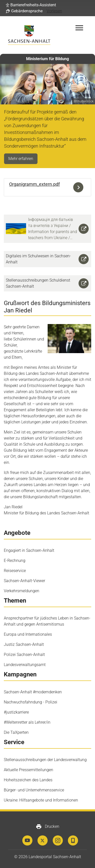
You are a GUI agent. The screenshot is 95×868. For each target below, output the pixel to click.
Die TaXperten (16, 732)
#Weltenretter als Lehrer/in (27, 722)
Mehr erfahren (21, 159)
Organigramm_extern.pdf (34, 184)
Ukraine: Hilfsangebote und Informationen (41, 800)
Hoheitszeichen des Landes (28, 780)
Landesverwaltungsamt (25, 665)
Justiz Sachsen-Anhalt (24, 644)
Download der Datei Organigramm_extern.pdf (80, 187)
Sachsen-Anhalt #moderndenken (33, 692)
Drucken (48, 827)
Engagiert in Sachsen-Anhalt (29, 550)
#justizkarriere (16, 712)
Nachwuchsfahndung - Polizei (31, 702)
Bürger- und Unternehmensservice (34, 790)
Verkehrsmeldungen (22, 591)
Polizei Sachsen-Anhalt (24, 655)
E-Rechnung (15, 561)
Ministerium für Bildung (48, 59)
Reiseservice (15, 571)
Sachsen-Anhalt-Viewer (24, 581)
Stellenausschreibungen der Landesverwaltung (45, 760)
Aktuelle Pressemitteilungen (29, 770)
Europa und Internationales (28, 634)
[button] (31, 5)
